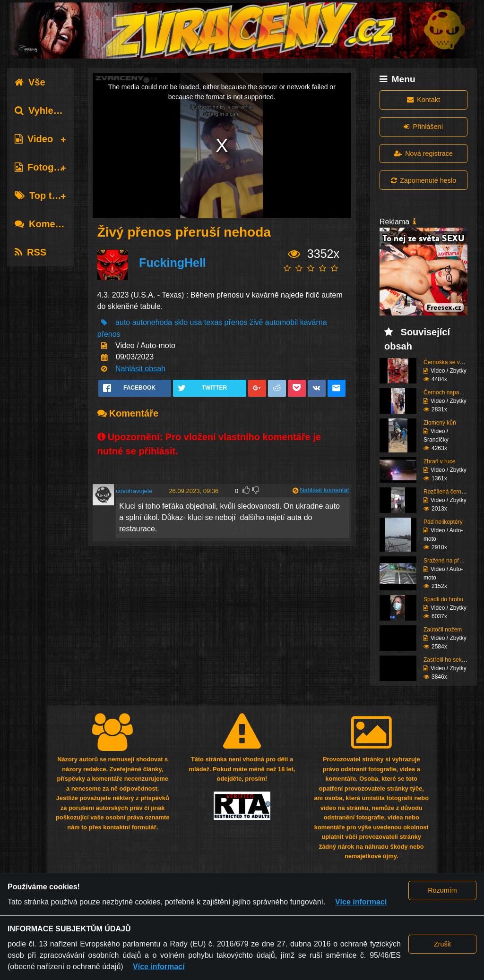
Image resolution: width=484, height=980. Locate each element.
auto (123, 322)
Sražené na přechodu (451, 561)
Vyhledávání (49, 111)
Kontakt (423, 100)
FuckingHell (173, 263)
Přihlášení (423, 127)
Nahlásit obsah (140, 369)
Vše (30, 82)
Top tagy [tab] (41, 196)
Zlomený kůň (440, 423)
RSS (30, 252)
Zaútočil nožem (443, 630)
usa (196, 322)
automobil (281, 322)
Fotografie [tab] (44, 167)
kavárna (314, 322)
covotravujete (134, 491)
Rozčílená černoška (448, 492)
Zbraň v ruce (439, 461)
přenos (236, 322)
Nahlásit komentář (324, 490)
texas (213, 322)
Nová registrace (423, 153)
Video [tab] (34, 139)
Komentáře (46, 224)
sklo (181, 322)
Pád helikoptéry (443, 522)
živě (256, 322)
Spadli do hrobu (443, 599)
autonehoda (152, 322)
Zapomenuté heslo (423, 180)
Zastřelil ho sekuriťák (450, 660)
